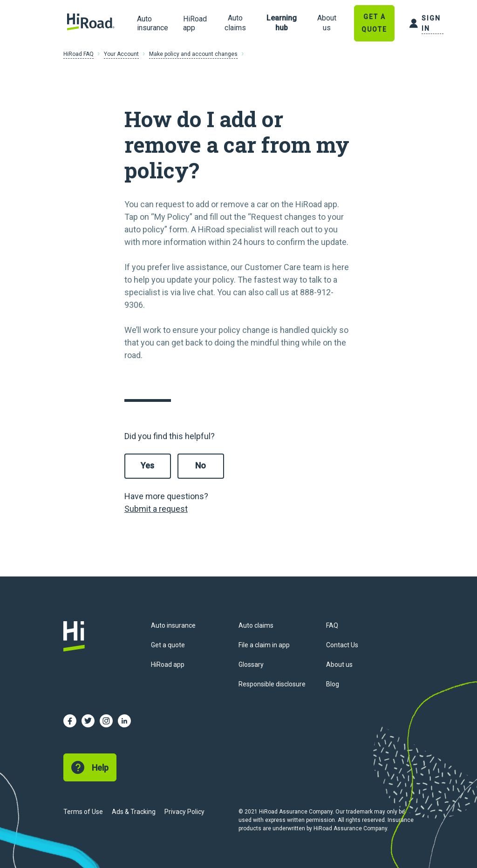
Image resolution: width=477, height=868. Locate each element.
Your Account (121, 54)
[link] (235, 23)
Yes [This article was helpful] (147, 465)
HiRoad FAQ (78, 54)
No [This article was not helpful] (201, 465)
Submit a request (156, 509)
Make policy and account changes (193, 54)
